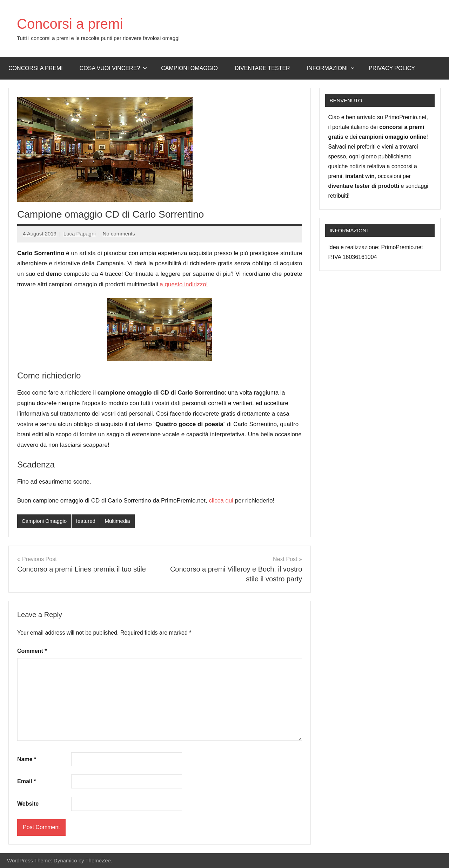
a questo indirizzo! (184, 284)
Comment (32, 651)
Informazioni (331, 68)
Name (27, 759)
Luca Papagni (80, 234)
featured (86, 521)
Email (26, 781)
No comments (119, 234)
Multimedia (117, 521)
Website (28, 804)
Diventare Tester (262, 68)
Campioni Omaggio (44, 521)
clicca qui (221, 501)
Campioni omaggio (189, 68)
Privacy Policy (392, 68)
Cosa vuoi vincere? (113, 68)
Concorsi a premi (70, 24)
